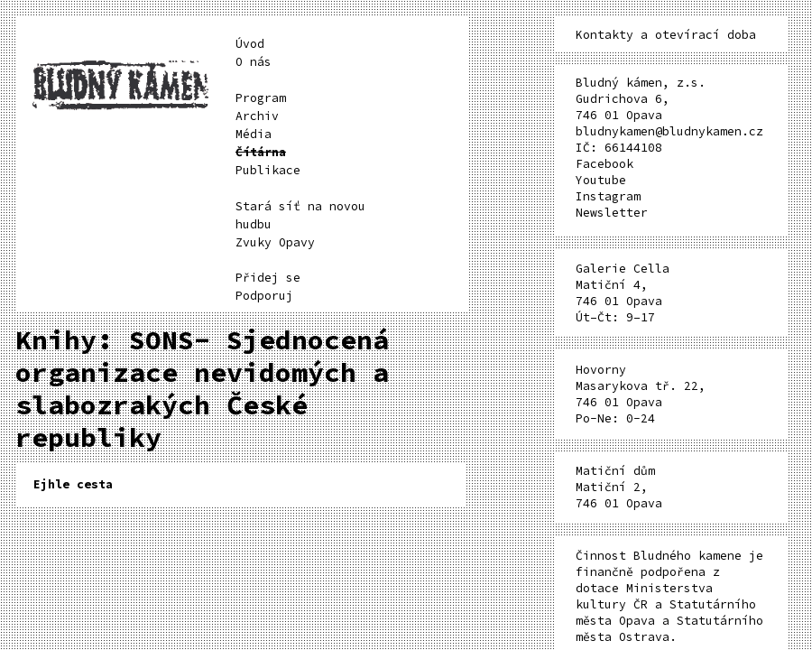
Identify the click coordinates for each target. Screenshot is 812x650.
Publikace (268, 170)
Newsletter (612, 213)
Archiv (257, 116)
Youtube (601, 180)
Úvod (250, 44)
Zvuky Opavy (275, 242)
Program (261, 98)
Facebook (604, 164)
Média (254, 134)
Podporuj (264, 296)
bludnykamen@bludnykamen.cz (669, 131)
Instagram (608, 196)
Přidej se (268, 278)
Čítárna (261, 152)
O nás (254, 62)
